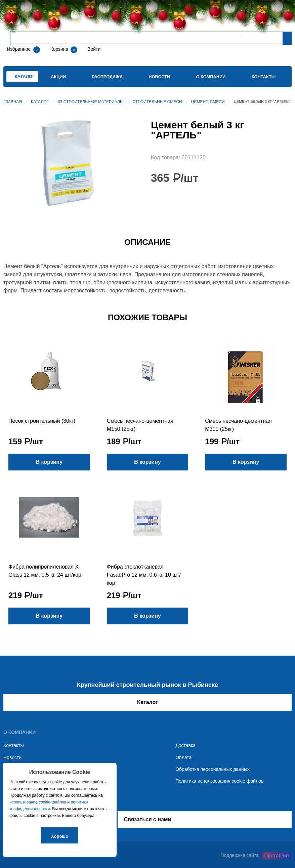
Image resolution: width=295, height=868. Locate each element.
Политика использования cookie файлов (219, 781)
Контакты (264, 77)
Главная (13, 102)
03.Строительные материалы (91, 102)
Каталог (40, 102)
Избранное (19, 49)
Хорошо (60, 836)
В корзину (49, 462)
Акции (58, 77)
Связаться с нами (147, 819)
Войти (93, 49)
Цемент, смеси (208, 102)
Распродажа (107, 77)
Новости (159, 77)
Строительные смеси (157, 102)
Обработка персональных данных (213, 769)
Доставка (185, 745)
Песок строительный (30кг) (42, 421)
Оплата (183, 757)
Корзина (60, 49)
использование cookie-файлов (38, 802)
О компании (211, 77)
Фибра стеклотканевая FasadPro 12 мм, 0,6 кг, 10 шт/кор (144, 575)
